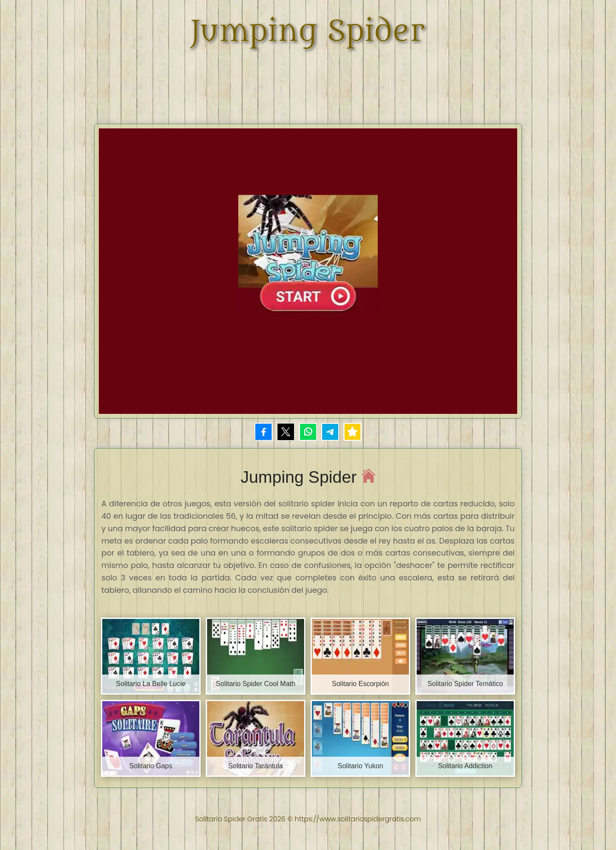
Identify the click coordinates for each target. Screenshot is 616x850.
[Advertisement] (308, 81)
